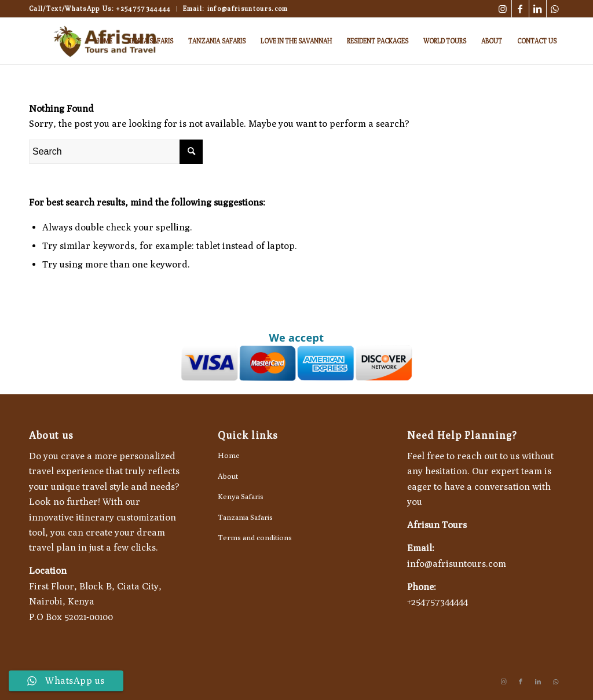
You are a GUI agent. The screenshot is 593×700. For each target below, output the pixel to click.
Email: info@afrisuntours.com (236, 8)
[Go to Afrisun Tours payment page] (296, 363)
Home (229, 455)
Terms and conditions (255, 537)
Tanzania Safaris (245, 517)
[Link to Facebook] (520, 9)
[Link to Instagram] (503, 9)
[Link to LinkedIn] (538, 9)
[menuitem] (103, 41)
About (228, 476)
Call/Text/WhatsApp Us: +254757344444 (100, 8)
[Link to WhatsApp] (555, 9)
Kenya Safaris (241, 496)
